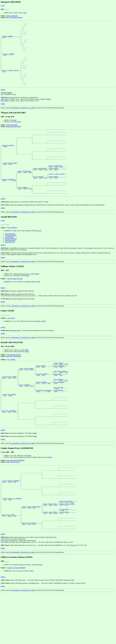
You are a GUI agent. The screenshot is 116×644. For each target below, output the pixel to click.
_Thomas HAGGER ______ (60, 389)
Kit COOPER (11, 385)
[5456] (14, 133)
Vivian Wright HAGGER (13, 380)
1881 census (4, 112)
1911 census (4, 592)
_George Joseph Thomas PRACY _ (31, 553)
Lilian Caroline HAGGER (15, 304)
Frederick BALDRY (12, 138)
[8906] (37, 300)
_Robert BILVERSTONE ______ (57, 186)
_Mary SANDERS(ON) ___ (60, 392)
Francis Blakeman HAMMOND (15, 499)
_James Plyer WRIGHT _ (60, 399)
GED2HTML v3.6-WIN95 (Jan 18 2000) (23, 121)
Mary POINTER (12, 253)
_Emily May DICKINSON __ (10, 446)
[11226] (39, 256)
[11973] (31, 622)
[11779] (38, 307)
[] (3, 106)
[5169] (25, 13)
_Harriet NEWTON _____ (40, 199)
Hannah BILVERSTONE (14, 139)
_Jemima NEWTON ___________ (57, 189)
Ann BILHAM (9, 263)
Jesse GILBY (11, 344)
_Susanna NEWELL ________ (67, 560)
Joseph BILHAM (10, 259)
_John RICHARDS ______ (60, 409)
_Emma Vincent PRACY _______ (11, 563)
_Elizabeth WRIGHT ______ (44, 402)
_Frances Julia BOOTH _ (50, 560)
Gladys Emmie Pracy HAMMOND (12, 543)
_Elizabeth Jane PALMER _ (67, 550)
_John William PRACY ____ (67, 547)
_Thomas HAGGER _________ (44, 392)
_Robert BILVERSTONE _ (24, 192)
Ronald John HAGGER (10, 427)
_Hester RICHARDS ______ (27, 415)
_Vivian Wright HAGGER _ (27, 395)
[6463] (27, 376)
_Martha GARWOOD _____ (24, 212)
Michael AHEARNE (12, 16)
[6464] (27, 377)
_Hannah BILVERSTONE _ (9, 202)
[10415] (40, 616)
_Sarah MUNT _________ (60, 402)
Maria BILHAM (10, 268)
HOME (3, 117)
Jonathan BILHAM (11, 261)
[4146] (3, 246)
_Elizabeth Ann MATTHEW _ (44, 422)
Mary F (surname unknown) (14, 17)
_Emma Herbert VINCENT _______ (31, 573)
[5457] (19, 135)
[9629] (29, 494)
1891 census (4, 114)
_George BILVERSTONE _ (40, 189)
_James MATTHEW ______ (60, 418)
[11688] (43, 347)
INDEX (3, 102)
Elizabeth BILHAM (11, 264)
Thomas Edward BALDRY (10, 182)
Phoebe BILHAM (10, 266)
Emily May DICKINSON (14, 382)
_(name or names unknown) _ (57, 195)
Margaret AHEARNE (9, 60)
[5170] (3, 6)
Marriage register (16, 356)
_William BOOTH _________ (67, 556)
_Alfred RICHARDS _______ (44, 412)
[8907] (28, 301)
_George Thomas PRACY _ (50, 550)
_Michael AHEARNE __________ (11, 39)
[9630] (50, 496)
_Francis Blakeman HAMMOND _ (11, 522)
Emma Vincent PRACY (13, 500)
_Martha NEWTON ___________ (57, 199)
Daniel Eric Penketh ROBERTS (16, 619)
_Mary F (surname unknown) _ (11, 80)
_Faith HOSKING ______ (60, 422)
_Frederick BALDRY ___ (9, 161)
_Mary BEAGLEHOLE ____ (60, 412)
